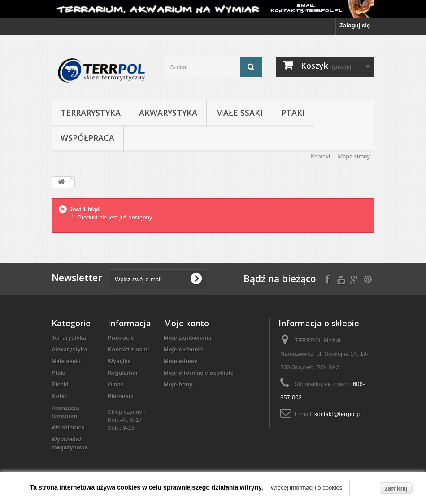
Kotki (59, 396)
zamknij (396, 488)
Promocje (121, 338)
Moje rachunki (183, 349)
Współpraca (87, 138)
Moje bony (178, 384)
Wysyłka (119, 361)
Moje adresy (180, 361)
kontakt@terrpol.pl (338, 414)
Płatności (121, 396)
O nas (116, 384)
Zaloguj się (355, 25)
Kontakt (320, 156)
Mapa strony (354, 156)
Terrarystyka (91, 113)
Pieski (60, 384)
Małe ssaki (239, 113)
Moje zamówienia (187, 338)
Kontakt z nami (128, 349)
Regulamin (122, 373)
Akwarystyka (168, 113)
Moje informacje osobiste (199, 373)
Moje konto (186, 323)
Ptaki (293, 113)
